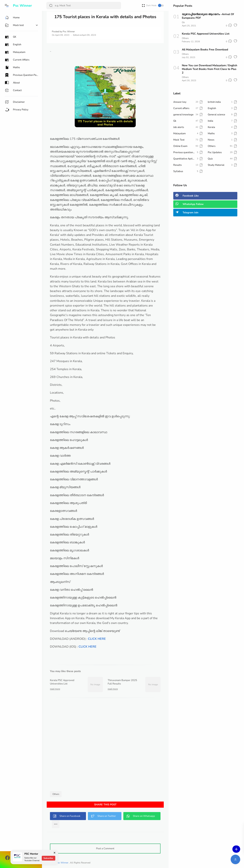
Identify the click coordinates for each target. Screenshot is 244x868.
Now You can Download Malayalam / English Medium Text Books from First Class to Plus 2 (209, 69)
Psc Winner (22, 6)
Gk (183, 22)
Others (56, 794)
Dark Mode (155, 5)
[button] (7, 6)
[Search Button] (51, 6)
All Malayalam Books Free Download (205, 50)
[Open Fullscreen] (143, 5)
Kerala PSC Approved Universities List (206, 34)
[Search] (84, 6)
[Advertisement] (105, 745)
